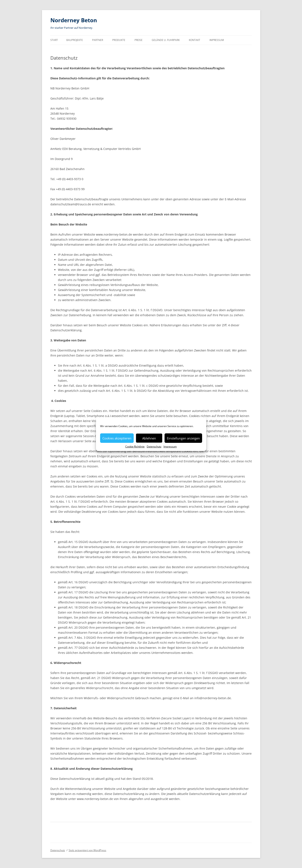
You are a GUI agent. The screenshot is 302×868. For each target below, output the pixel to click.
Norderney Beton (74, 20)
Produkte (119, 40)
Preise (139, 40)
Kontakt (195, 40)
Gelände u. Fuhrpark (166, 40)
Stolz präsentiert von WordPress (87, 850)
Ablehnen (149, 438)
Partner (98, 40)
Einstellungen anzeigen (183, 438)
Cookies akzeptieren (117, 438)
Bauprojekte (75, 40)
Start (54, 40)
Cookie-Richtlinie (135, 446)
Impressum (170, 446)
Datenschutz (154, 446)
